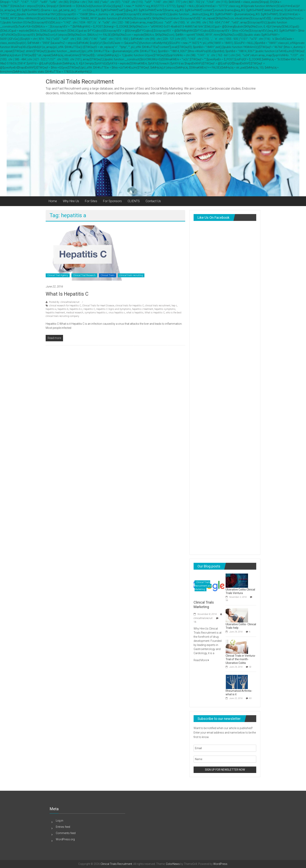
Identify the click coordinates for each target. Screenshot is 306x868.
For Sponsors (112, 201)
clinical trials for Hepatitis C (130, 306)
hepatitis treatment (55, 313)
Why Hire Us (71, 201)
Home (53, 201)
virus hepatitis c (117, 313)
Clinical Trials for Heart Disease (98, 306)
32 (250, 667)
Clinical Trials (108, 275)
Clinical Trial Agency (58, 275)
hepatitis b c (76, 309)
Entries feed (63, 827)
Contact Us (153, 201)
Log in (60, 821)
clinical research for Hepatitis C (65, 306)
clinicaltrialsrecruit (203, 618)
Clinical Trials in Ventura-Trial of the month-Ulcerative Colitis (241, 659)
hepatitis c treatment (143, 309)
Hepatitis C (89, 309)
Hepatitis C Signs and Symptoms (114, 309)
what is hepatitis (135, 313)
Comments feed (66, 833)
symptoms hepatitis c (96, 313)
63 (250, 698)
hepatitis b (63, 309)
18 (195, 622)
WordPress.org (65, 839)
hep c (174, 306)
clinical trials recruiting (131, 275)
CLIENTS (134, 201)
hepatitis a (51, 309)
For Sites (91, 201)
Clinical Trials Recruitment (80, 81)
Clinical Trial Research (84, 275)
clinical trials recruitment (158, 306)
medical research (75, 313)
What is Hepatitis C (67, 294)
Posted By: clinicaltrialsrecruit (64, 302)
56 (227, 600)
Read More (201, 660)
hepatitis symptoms (165, 309)
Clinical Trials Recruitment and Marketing (203, 586)
